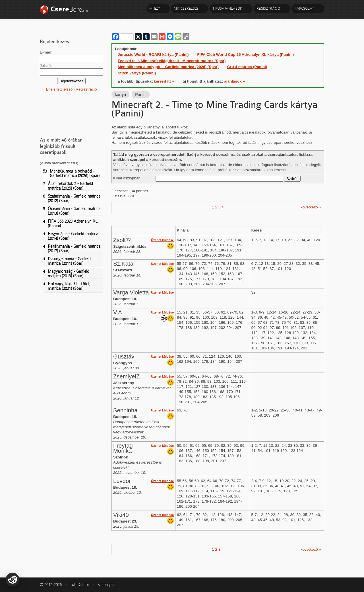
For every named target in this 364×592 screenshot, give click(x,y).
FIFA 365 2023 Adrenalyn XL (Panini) (70, 224)
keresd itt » (164, 81)
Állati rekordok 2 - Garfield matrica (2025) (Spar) (68, 186)
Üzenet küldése (162, 240)
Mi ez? (154, 8)
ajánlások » (234, 81)
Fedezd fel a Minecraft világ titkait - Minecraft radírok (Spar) (172, 61)
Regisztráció (268, 8)
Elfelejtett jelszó (59, 89)
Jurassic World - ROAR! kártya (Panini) (153, 55)
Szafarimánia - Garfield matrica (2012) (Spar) (72, 198)
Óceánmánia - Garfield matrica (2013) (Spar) (72, 211)
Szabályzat (106, 585)
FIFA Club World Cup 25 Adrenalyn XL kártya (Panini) (246, 55)
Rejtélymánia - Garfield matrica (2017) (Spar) (72, 249)
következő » (311, 207)
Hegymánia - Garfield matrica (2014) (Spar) (71, 236)
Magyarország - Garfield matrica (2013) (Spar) (66, 274)
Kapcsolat (304, 8)
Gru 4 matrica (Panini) (247, 67)
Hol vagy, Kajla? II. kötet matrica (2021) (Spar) (66, 286)
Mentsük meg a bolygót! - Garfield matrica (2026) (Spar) (71, 173)
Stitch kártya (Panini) (137, 73)
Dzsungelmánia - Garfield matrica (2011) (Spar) (67, 261)
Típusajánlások (227, 8)
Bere (69, 9)
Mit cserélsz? (186, 8)
